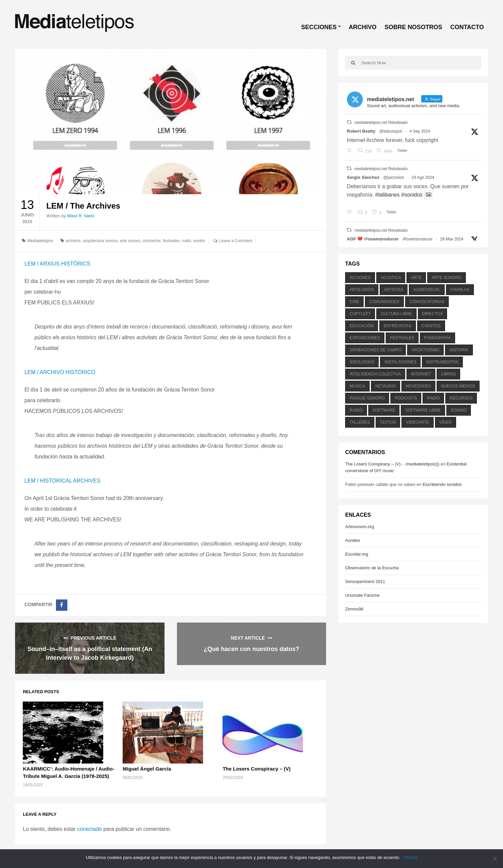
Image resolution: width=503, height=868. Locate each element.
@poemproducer (418, 239)
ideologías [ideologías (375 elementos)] (362, 362)
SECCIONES (319, 27)
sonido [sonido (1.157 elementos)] (459, 410)
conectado (89, 829)
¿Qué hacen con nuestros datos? (251, 649)
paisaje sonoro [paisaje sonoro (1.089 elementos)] (367, 398)
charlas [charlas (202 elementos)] (460, 290)
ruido (186, 241)
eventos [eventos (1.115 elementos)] (431, 326)
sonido (199, 241)
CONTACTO (467, 27)
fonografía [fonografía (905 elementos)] (437, 338)
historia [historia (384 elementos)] (459, 350)
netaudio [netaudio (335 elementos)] (386, 386)
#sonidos (412, 195)
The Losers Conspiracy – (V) (257, 769)
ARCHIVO (363, 27)
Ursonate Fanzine (362, 595)
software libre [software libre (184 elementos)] (423, 410)
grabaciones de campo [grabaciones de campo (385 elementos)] (375, 350)
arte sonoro (130, 241)
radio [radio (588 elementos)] (433, 398)
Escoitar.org (357, 554)
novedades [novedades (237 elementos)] (418, 386)
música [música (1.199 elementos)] (357, 386)
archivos (73, 241)
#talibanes (388, 195)
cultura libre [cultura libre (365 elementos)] (396, 314)
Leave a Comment (236, 241)
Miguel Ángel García (147, 769)
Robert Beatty (361, 131)
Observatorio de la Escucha (372, 568)
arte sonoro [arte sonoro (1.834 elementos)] (446, 278)
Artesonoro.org (360, 527)
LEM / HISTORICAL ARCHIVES (62, 481)
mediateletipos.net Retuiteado (381, 123)
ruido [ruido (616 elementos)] (356, 410)
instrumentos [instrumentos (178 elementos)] (442, 362)
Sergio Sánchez (363, 177)
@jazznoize (394, 177)
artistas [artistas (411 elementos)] (394, 290)
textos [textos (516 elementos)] (388, 422)
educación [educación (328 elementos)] (362, 326)
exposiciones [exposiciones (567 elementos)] (365, 338)
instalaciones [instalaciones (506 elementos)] (400, 362)
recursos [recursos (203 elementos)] (461, 398)
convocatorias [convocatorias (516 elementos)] (427, 302)
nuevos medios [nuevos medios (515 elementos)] (458, 386)
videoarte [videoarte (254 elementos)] (417, 422)
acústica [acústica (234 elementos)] (391, 278)
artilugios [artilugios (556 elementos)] (362, 290)
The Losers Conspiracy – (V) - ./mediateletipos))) (392, 464)
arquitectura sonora (100, 241)
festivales (171, 241)
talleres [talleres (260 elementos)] (360, 422)
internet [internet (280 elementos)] (421, 374)
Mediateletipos (40, 241)
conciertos (152, 241)
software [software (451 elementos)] (384, 410)
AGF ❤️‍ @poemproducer (373, 239)
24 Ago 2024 (423, 177)
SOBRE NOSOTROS (414, 27)
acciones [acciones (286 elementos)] (360, 278)
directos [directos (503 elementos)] (433, 314)
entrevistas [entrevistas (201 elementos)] (397, 326)
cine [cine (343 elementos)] (354, 302)
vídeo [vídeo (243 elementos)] (446, 422)
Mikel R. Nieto (81, 216)
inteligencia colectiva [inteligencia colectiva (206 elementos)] (375, 374)
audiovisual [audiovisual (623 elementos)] (427, 290)
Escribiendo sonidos (442, 484)
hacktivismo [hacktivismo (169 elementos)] (425, 350)
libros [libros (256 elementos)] (448, 374)
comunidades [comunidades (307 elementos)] (384, 302)
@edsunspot (391, 131)
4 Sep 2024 (420, 131)
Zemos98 (354, 609)
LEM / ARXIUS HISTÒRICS (57, 264)
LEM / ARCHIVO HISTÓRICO (60, 372)
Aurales (353, 540)
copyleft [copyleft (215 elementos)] (360, 314)
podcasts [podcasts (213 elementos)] (406, 398)
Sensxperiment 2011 (365, 582)
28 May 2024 (452, 239)
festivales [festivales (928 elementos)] (402, 338)
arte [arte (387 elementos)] (416, 278)
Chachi (411, 857)
